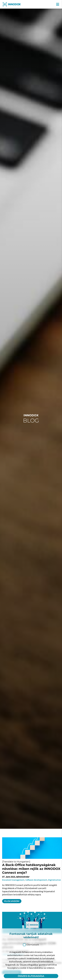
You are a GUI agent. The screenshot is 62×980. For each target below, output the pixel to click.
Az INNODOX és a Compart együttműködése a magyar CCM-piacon (29, 943)
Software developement (36, 880)
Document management (13, 880)
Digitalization (55, 880)
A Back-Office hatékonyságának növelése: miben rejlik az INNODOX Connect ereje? (31, 869)
